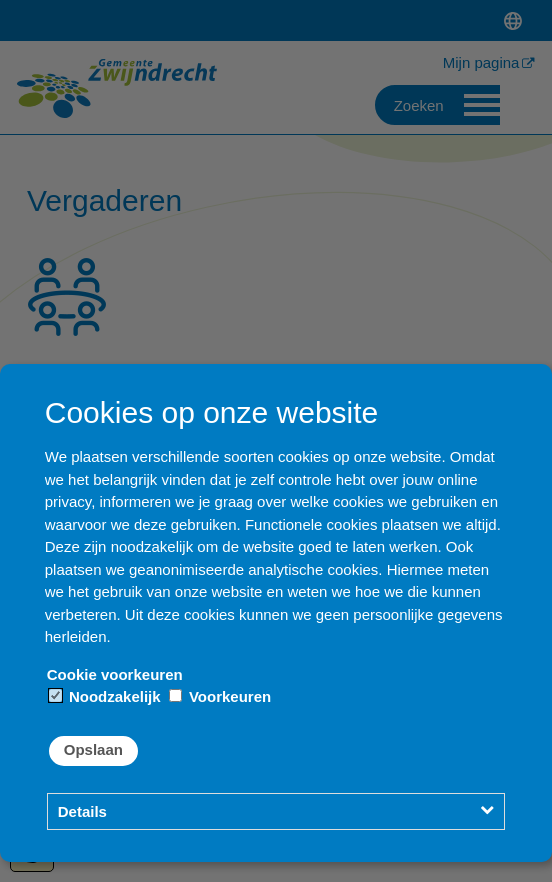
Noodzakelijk (105, 696)
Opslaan (93, 749)
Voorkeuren (220, 696)
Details (82, 811)
